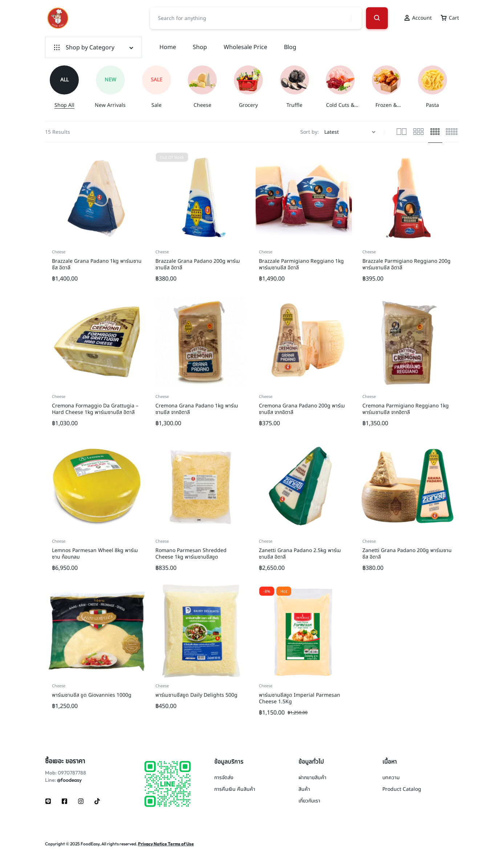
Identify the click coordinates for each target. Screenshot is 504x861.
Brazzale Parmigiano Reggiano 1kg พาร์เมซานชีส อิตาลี (301, 264)
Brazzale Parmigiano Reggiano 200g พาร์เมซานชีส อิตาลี (407, 264)
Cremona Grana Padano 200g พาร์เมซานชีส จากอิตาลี (302, 409)
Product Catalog (402, 790)
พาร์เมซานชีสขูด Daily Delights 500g (196, 695)
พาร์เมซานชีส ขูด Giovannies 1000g (92, 695)
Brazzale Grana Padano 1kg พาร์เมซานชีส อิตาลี (97, 264)
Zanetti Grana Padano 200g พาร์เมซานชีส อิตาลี (407, 554)
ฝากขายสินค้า (312, 778)
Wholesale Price (245, 47)
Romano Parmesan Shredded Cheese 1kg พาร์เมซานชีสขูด (191, 554)
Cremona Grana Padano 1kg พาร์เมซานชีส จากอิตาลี (197, 409)
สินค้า (304, 790)
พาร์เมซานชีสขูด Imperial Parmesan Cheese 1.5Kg (300, 698)
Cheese (59, 252)
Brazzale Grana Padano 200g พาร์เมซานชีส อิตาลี (198, 264)
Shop (200, 47)
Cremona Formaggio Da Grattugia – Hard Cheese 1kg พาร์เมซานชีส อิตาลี (95, 409)
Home (168, 47)
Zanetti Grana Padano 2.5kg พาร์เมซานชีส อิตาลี (300, 554)
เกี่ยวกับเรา (309, 801)
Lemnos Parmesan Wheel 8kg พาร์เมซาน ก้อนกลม (95, 554)
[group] (68, 87)
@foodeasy (69, 780)
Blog (290, 47)
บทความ (391, 778)
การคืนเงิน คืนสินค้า (235, 790)
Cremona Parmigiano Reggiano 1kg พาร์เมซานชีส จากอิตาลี (406, 409)
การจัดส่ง (224, 778)
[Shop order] (351, 132)
